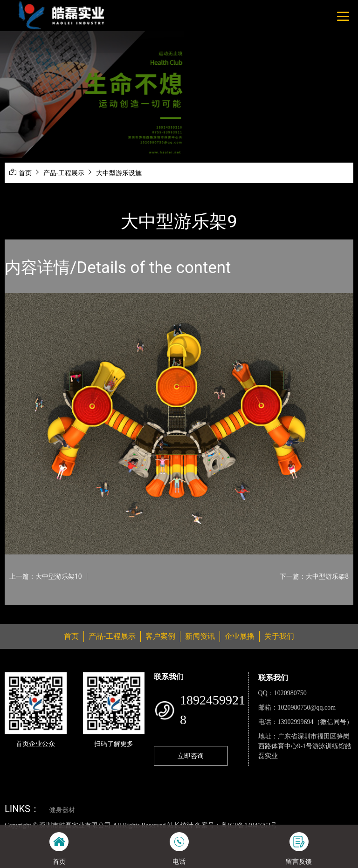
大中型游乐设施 (119, 173)
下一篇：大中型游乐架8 (314, 576)
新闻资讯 (200, 636)
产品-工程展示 (64, 173)
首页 (25, 173)
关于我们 (279, 636)
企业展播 (240, 636)
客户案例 (160, 636)
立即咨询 (191, 756)
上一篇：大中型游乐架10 (46, 576)
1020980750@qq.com (307, 707)
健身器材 (62, 810)
